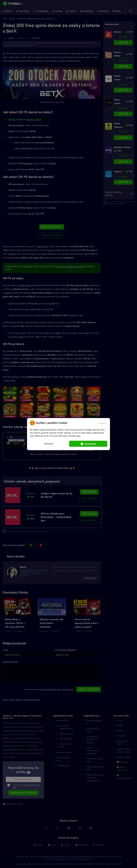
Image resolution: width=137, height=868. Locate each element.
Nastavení (49, 444)
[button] (102, 423)
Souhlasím (90, 444)
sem (78, 436)
